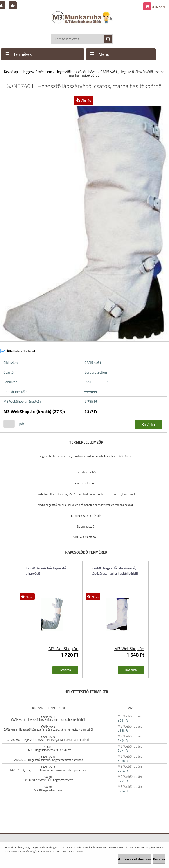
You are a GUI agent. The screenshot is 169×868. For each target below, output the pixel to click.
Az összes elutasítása (135, 859)
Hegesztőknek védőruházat (76, 72)
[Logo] (82, 22)
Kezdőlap (11, 72)
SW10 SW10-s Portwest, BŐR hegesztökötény (48, 778)
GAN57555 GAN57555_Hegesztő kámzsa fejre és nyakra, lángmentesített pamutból (48, 728)
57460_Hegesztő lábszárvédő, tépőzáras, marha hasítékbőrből (115, 571)
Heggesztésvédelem (37, 72)
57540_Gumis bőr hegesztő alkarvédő (46, 571)
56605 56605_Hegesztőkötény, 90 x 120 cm (48, 748)
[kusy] (9, 424)
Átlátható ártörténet (18, 351)
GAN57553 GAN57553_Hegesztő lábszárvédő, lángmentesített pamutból (48, 769)
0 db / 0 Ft (159, 7)
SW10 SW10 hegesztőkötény (48, 789)
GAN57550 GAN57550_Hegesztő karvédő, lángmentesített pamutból (48, 758)
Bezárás (159, 859)
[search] (106, 39)
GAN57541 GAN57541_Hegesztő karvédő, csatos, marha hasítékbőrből (48, 718)
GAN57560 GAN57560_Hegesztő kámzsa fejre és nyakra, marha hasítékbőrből (48, 738)
